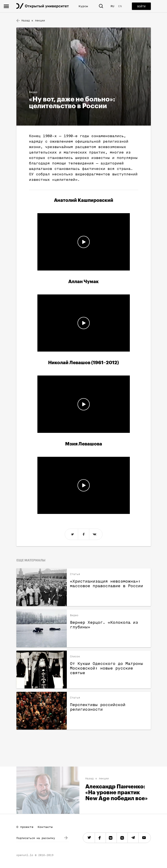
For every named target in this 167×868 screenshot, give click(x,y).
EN (120, 6)
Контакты (45, 827)
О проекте (25, 827)
